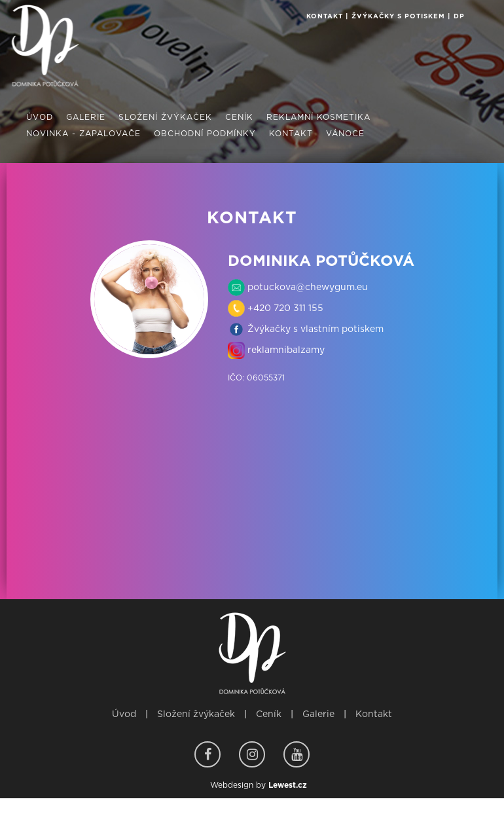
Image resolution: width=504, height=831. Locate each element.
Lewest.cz (288, 785)
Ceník (269, 714)
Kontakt (374, 714)
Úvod (124, 714)
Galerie (318, 714)
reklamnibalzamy (285, 350)
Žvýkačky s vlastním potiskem (314, 329)
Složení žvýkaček (196, 714)
